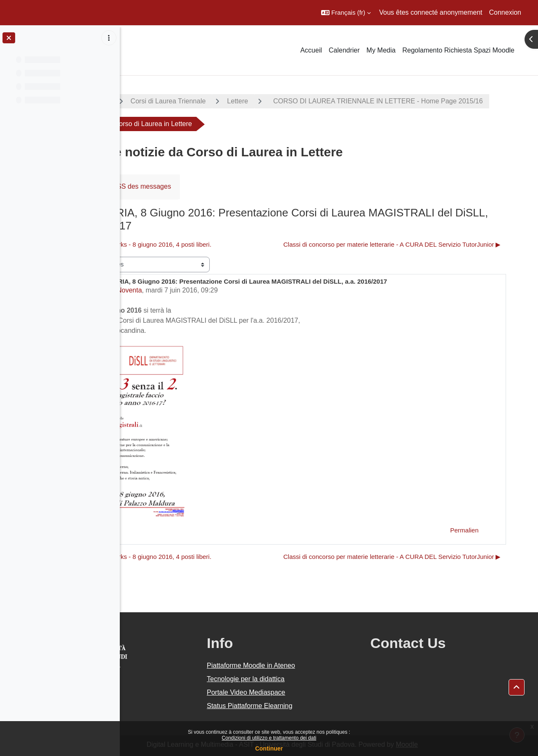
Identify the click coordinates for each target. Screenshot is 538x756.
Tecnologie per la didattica (308, 679)
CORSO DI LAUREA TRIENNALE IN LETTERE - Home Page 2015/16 (251, 124)
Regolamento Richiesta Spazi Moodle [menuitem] (458, 50)
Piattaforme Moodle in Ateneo (313, 665)
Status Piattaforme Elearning (312, 706)
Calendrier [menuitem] (344, 50)
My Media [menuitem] (381, 50)
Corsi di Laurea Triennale (245, 101)
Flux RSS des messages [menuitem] (211, 186)
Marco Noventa (196, 290)
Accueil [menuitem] (311, 50)
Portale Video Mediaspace (308, 692)
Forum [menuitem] (148, 186)
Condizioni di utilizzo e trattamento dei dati (269, 738)
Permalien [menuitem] (480, 530)
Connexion (505, 12)
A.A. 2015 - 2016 (161, 101)
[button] (346, 13)
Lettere (315, 101)
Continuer (269, 748)
